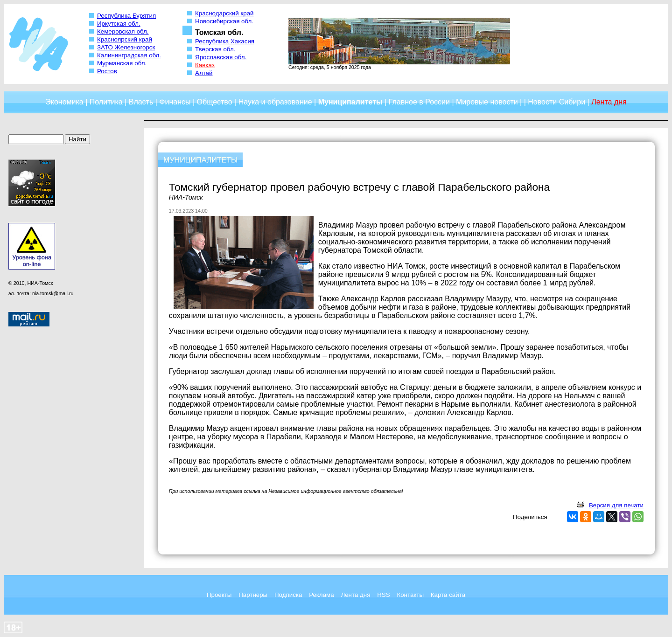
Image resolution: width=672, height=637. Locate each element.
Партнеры (253, 595)
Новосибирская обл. (224, 21)
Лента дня (355, 595)
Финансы (175, 102)
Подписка (288, 595)
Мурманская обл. (122, 63)
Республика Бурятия (126, 16)
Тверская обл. (215, 49)
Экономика (64, 102)
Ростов (107, 71)
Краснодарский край (224, 13)
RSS (383, 595)
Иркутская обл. (119, 24)
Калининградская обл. (129, 55)
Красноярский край (125, 39)
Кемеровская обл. (123, 31)
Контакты (410, 595)
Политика (106, 102)
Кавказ (205, 65)
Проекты (219, 595)
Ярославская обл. (221, 57)
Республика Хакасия (225, 41)
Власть (141, 102)
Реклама (321, 595)
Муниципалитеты (350, 102)
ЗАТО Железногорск (126, 47)
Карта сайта (448, 595)
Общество (215, 102)
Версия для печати (616, 505)
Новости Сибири (556, 102)
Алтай (204, 73)
